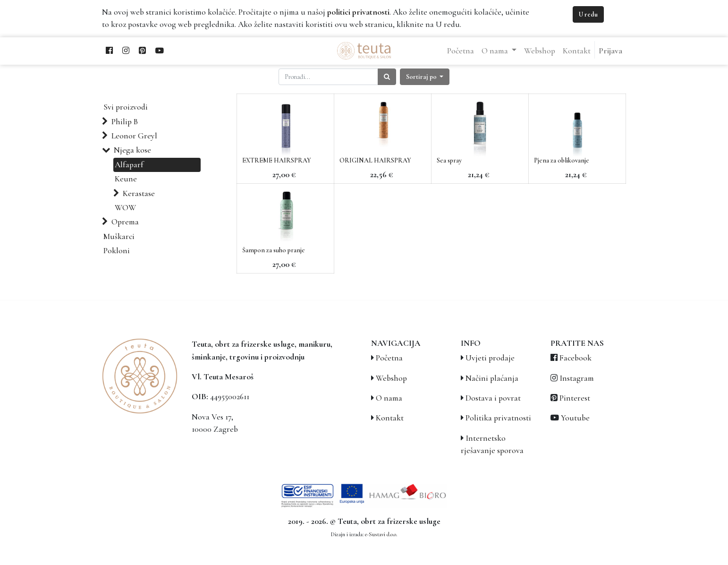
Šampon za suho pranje (274, 250)
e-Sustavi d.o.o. (381, 534)
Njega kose (132, 150)
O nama (389, 398)
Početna (389, 358)
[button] (425, 77)
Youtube (575, 418)
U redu (588, 14)
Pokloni (117, 251)
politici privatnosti (358, 12)
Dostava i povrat (493, 398)
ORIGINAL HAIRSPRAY (375, 160)
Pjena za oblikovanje (562, 160)
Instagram (577, 378)
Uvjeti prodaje (490, 358)
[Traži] (387, 77)
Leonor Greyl (134, 136)
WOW (125, 208)
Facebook (576, 358)
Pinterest (575, 398)
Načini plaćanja (492, 378)
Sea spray (449, 160)
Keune (126, 179)
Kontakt (390, 418)
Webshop (391, 378)
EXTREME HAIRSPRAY (277, 160)
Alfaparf (129, 165)
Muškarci (119, 236)
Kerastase (139, 193)
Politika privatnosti (498, 418)
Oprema (125, 222)
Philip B (125, 122)
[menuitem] (461, 51)
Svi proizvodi (126, 107)
